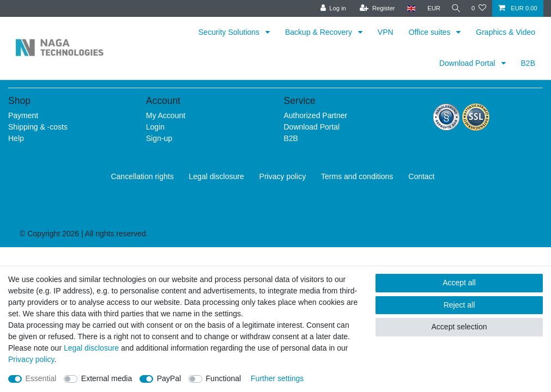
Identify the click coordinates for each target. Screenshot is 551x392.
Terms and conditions (357, 176)
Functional (224, 378)
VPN (386, 32)
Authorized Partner (316, 115)
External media (107, 378)
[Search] (455, 8)
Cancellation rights (142, 176)
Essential (41, 378)
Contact (421, 176)
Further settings (277, 378)
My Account (166, 115)
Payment (23, 115)
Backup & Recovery (320, 32)
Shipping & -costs (38, 127)
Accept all (459, 283)
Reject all (459, 305)
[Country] (408, 8)
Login (155, 127)
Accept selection (459, 327)
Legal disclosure (217, 176)
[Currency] (431, 8)
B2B (528, 63)
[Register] (375, 8)
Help (16, 138)
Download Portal (468, 63)
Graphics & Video (505, 32)
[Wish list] (479, 8)
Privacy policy (283, 176)
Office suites (431, 32)
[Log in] (330, 8)
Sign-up (159, 138)
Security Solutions (230, 32)
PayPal (169, 378)
